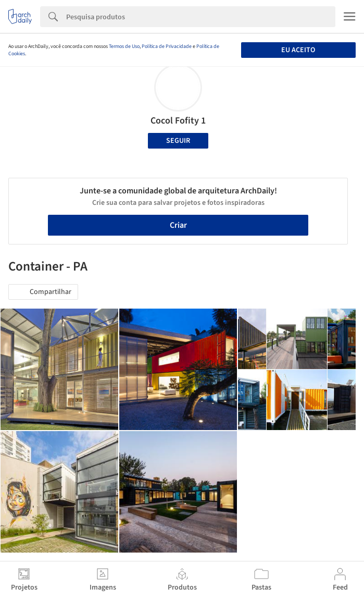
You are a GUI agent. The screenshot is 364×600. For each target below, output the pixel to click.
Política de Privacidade (167, 46)
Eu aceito (298, 50)
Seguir (178, 141)
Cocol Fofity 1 (178, 121)
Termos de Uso (124, 46)
